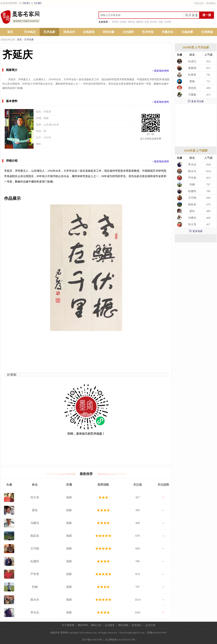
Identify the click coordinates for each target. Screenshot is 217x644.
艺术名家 (49, 32)
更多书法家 (196, 101)
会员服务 (110, 625)
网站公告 (96, 625)
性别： (40, 131)
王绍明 (168, 22)
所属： (40, 118)
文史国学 (128, 32)
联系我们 (211, 3)
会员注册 (150, 625)
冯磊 (161, 22)
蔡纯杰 (132, 22)
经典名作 (69, 32)
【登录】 (26, 3)
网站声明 (83, 625)
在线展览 (89, 32)
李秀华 (115, 22)
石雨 (147, 22)
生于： (40, 138)
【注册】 (38, 3)
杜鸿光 (154, 22)
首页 (10, 32)
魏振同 (140, 22)
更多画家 (196, 231)
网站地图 (123, 625)
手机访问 (199, 3)
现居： (40, 125)
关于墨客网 (68, 625)
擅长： (40, 144)
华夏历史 (168, 32)
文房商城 (207, 32)
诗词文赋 (108, 32)
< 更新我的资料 (160, 71)
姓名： (40, 112)
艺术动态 (30, 32)
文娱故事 (187, 32)
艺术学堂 (148, 32)
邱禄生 (124, 22)
